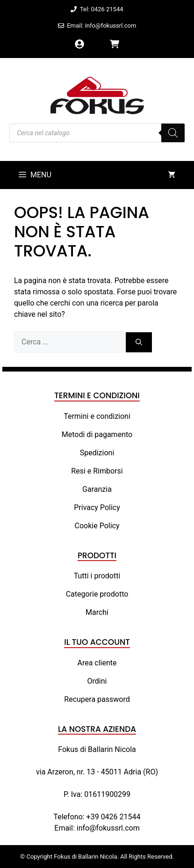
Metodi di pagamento (97, 434)
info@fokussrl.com (108, 828)
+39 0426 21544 (114, 817)
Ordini (97, 681)
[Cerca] (139, 342)
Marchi (97, 612)
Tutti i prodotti (97, 576)
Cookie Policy (97, 526)
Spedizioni (97, 453)
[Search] (173, 133)
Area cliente (97, 663)
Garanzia (97, 489)
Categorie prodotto (97, 594)
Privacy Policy (97, 507)
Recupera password (97, 699)
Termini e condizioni (97, 416)
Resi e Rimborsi (97, 471)
